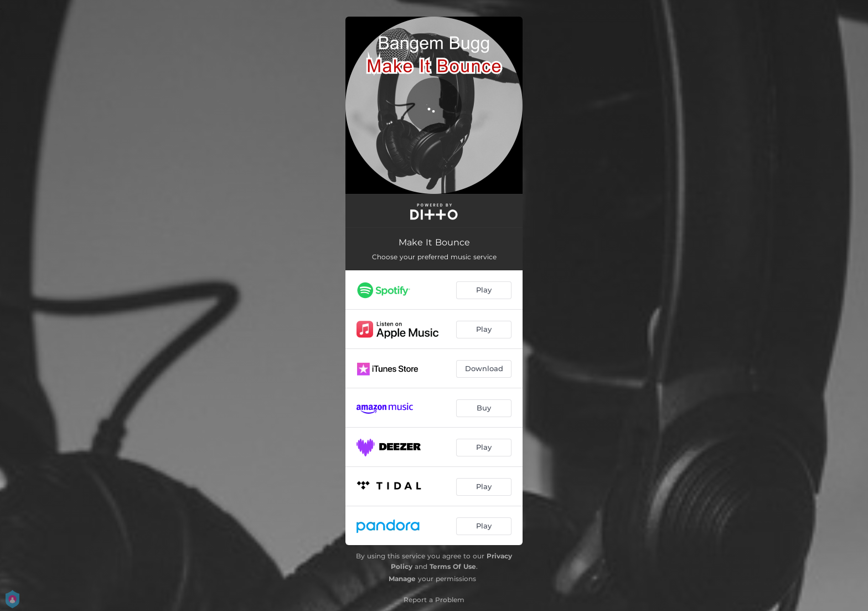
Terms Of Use (453, 566)
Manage (402, 579)
